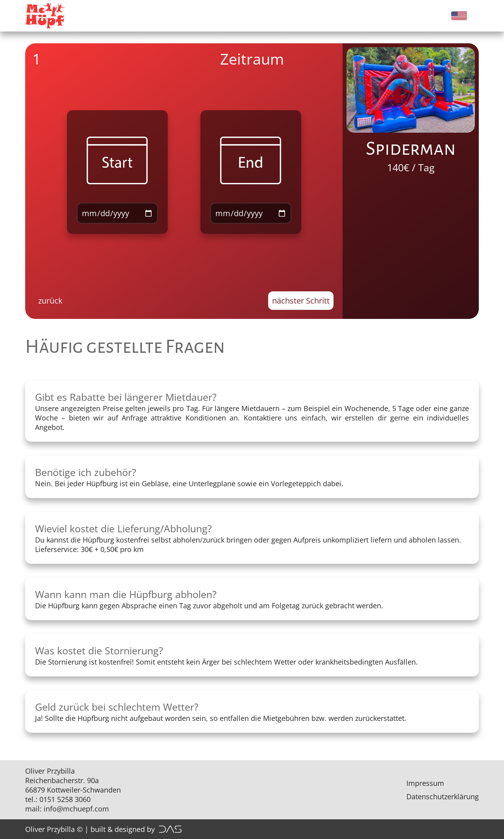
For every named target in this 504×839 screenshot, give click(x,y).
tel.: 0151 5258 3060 (58, 799)
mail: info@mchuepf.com (67, 809)
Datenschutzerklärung (443, 796)
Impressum (425, 783)
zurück (50, 301)
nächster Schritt (301, 301)
